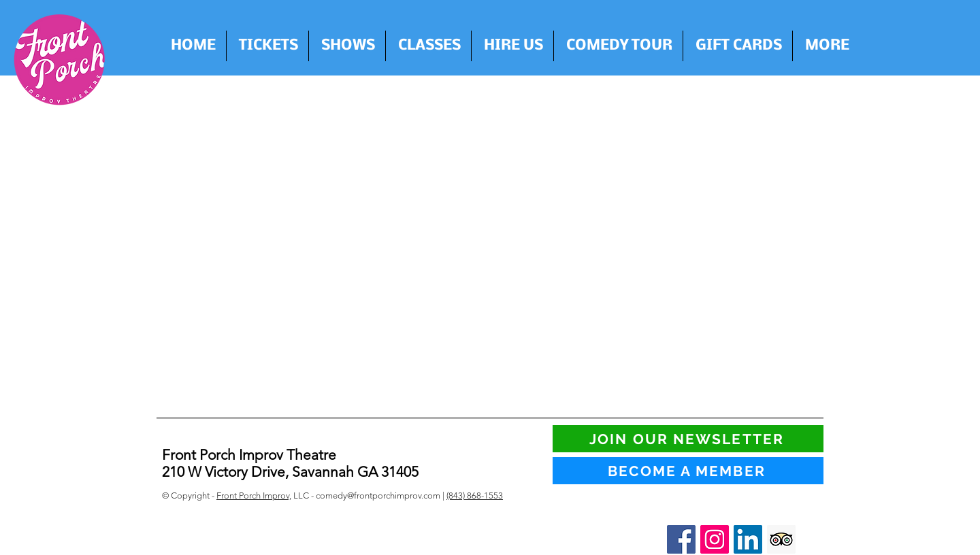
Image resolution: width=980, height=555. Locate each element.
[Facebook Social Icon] (681, 539)
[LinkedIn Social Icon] (748, 539)
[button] (512, 46)
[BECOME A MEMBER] (688, 471)
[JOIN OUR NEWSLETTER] (688, 439)
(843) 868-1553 (475, 495)
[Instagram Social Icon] (715, 539)
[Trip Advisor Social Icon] (781, 539)
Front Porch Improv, (254, 495)
